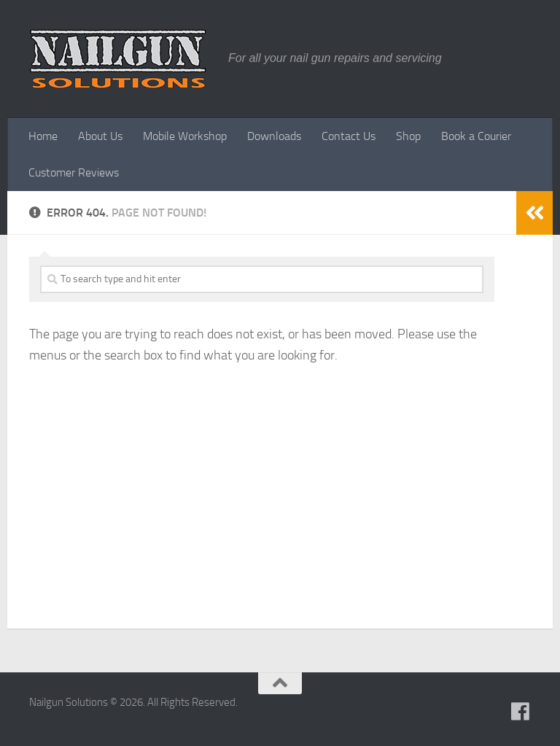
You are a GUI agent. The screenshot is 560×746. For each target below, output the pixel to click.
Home (43, 136)
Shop (408, 136)
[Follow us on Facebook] (521, 712)
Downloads (274, 136)
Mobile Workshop (185, 136)
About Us (100, 136)
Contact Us (349, 136)
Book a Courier (476, 136)
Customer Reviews (74, 172)
